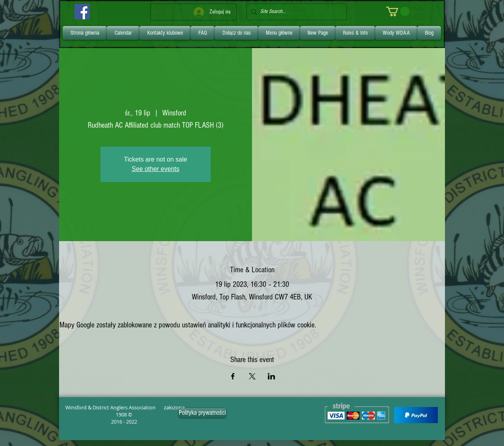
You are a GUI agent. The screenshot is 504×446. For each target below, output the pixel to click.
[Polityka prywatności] (202, 413)
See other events (156, 169)
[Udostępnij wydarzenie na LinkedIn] (271, 376)
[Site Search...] (295, 12)
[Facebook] (82, 12)
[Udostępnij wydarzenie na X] (252, 376)
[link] (398, 11)
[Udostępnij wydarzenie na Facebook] (233, 376)
